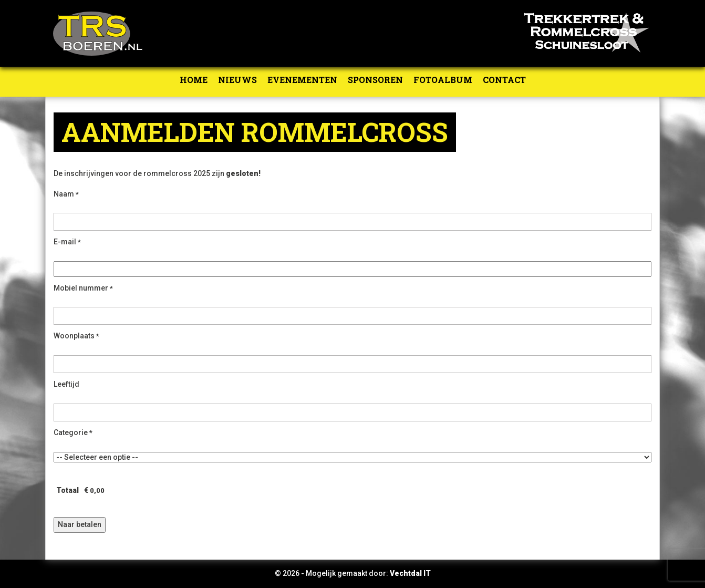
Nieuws (237, 80)
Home (194, 80)
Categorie (73, 432)
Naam (66, 194)
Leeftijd (66, 384)
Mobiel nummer (83, 288)
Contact (504, 80)
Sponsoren (375, 80)
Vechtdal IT (410, 573)
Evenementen (302, 80)
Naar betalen (80, 524)
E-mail (67, 242)
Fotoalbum (443, 80)
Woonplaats (76, 336)
